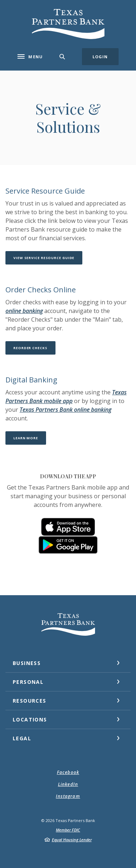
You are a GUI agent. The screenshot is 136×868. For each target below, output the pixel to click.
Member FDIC (68, 830)
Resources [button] (30, 701)
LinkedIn (68, 784)
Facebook (68, 772)
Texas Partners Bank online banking (65, 410)
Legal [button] (22, 738)
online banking (24, 311)
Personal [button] (28, 682)
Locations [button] (30, 719)
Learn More (30, 438)
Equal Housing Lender (72, 840)
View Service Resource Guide (48, 258)
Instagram (68, 796)
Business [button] (27, 663)
